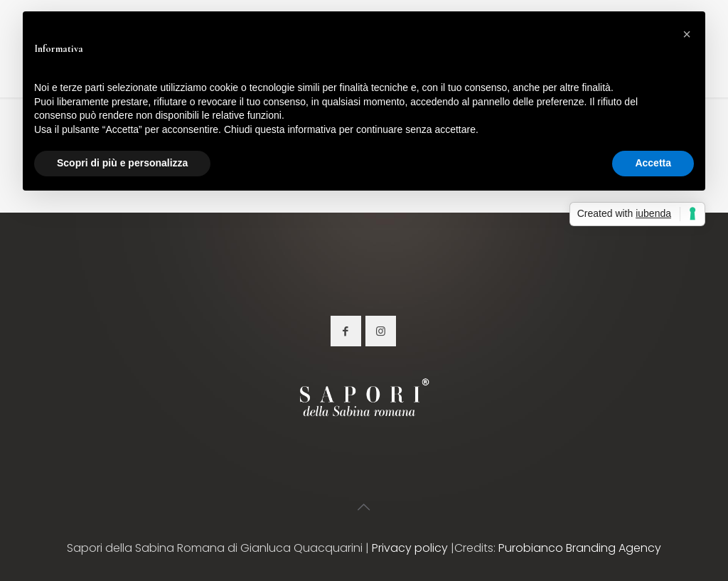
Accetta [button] (653, 163)
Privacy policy (410, 548)
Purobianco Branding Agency (580, 548)
